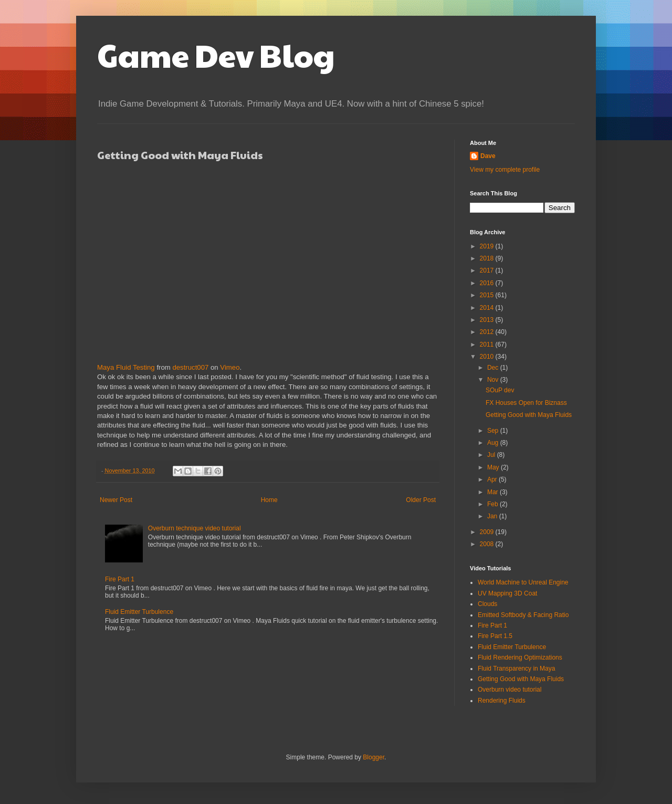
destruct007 (190, 367)
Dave (488, 156)
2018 (488, 258)
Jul (492, 455)
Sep (494, 431)
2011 (488, 344)
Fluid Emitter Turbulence (139, 612)
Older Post (421, 500)
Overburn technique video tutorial (195, 528)
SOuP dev (500, 390)
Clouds (487, 604)
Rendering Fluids (502, 701)
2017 (488, 270)
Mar (493, 492)
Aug (494, 443)
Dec (494, 368)
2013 (488, 320)
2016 (488, 283)
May (494, 467)
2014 (488, 308)
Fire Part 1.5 (495, 636)
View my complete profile (505, 170)
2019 (488, 246)
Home (269, 500)
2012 (488, 332)
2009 (488, 532)
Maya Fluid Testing (126, 367)
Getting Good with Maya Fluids (529, 415)
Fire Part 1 (120, 579)
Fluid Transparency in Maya (516, 669)
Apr (493, 479)
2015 (488, 295)
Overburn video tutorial (510, 690)
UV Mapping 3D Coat (507, 593)
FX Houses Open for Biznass (526, 403)
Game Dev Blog (216, 55)
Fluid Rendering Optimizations (520, 657)
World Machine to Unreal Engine (523, 582)
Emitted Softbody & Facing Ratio (523, 615)
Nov (494, 380)
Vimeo (230, 367)
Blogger (374, 757)
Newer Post (116, 500)
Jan (493, 516)
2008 (488, 544)
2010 (488, 357)
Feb (493, 504)
